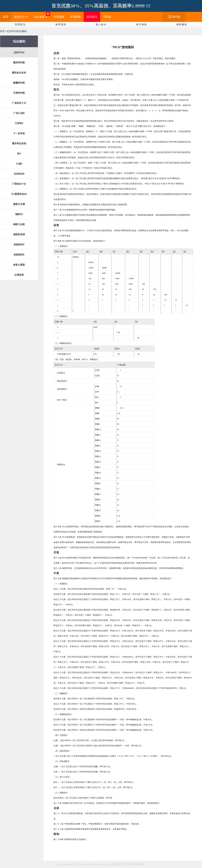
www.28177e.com (77, 864)
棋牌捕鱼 (182, 24)
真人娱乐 (101, 24)
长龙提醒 (59, 17)
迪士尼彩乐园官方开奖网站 (121, 864)
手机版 (107, 17)
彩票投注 (20, 24)
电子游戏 (142, 24)
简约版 (176, 17)
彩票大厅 (21, 17)
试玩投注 (92, 17)
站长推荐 (41, 17)
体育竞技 (61, 24)
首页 (6, 17)
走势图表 (75, 17)
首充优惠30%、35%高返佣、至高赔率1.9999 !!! (101, 6)
